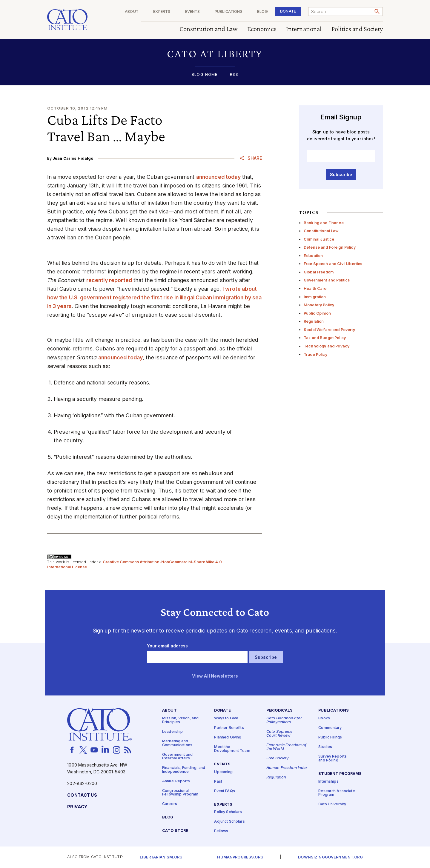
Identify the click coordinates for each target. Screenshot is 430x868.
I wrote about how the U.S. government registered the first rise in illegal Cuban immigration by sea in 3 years (155, 297)
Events (193, 12)
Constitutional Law (321, 231)
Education (313, 256)
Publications (229, 12)
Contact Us (82, 795)
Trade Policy (315, 354)
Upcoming (223, 772)
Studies (325, 747)
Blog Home (205, 75)
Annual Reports (176, 781)
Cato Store (175, 831)
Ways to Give (226, 718)
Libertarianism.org (161, 857)
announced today (218, 177)
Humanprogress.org (240, 857)
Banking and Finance (324, 223)
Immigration (315, 297)
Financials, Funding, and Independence (184, 770)
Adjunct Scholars (229, 822)
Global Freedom (319, 272)
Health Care (315, 288)
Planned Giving (228, 737)
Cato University (332, 804)
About (132, 12)
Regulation (314, 321)
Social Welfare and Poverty (329, 330)
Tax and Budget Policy (325, 338)
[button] (215, 54)
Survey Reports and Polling (333, 758)
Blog (262, 12)
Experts (162, 12)
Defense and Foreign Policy (330, 247)
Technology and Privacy (327, 346)
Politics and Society (357, 29)
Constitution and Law (209, 29)
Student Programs (340, 774)
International (304, 29)
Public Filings (330, 737)
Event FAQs (224, 791)
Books (324, 718)
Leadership (172, 732)
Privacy (77, 807)
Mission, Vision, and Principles (180, 720)
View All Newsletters (215, 676)
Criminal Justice (319, 239)
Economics (262, 29)
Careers (170, 804)
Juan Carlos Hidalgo (73, 158)
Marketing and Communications (177, 743)
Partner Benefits (229, 728)
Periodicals (280, 711)
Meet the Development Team (232, 749)
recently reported (109, 280)
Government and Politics (327, 280)
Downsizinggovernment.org (330, 857)
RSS (234, 75)
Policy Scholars (228, 812)
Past (218, 782)
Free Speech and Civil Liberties (333, 264)
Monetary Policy (319, 305)
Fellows (221, 831)
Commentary (330, 728)
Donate (288, 11)
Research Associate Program (337, 793)
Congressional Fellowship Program (180, 793)
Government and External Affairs (177, 757)
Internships (328, 782)
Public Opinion (317, 313)
